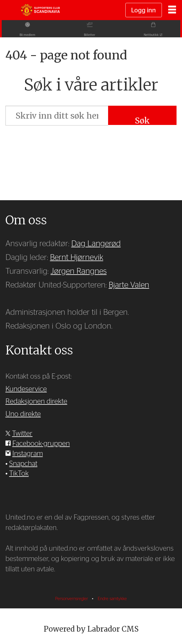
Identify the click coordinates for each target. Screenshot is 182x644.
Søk (142, 120)
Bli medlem (26, 35)
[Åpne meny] (172, 10)
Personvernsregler (72, 599)
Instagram (28, 454)
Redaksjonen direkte (36, 401)
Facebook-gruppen (41, 444)
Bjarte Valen (129, 285)
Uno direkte (23, 414)
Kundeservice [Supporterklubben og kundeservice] (26, 389)
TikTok (19, 474)
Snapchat (23, 464)
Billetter (90, 35)
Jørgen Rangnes (79, 271)
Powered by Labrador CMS (91, 629)
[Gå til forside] (40, 10)
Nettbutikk (153, 35)
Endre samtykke (112, 599)
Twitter (22, 434)
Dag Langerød (96, 244)
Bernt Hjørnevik (77, 258)
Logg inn (143, 10)
